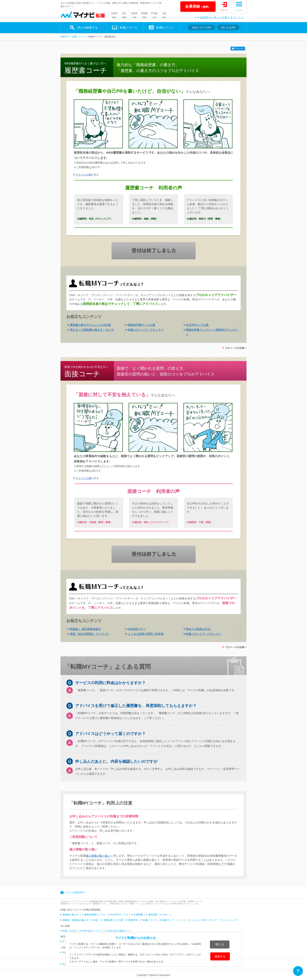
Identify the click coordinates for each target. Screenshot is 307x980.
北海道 (114, 13)
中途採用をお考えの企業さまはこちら (220, 18)
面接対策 (133, 920)
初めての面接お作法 (198, 629)
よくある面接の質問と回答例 (146, 634)
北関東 (134, 13)
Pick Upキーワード (92, 931)
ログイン (224, 10)
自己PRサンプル (119, 915)
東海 (114, 17)
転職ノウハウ (129, 27)
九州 (154, 17)
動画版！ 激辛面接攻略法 (85, 629)
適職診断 (108, 920)
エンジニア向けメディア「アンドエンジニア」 (216, 920)
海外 (164, 17)
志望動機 (138, 915)
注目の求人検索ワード (119, 931)
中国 (134, 17)
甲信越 (154, 13)
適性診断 (153, 915)
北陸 (164, 13)
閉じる (220, 944)
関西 (124, 17)
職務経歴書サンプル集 (142, 325)
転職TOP (65, 37)
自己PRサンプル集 (197, 325)
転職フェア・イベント (174, 920)
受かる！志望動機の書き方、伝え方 (92, 330)
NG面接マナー (137, 629)
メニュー (239, 10)
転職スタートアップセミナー (146, 330)
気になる (228, 27)
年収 (96, 920)
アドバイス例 (83, 175)
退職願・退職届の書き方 (75, 920)
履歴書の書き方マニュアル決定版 (90, 325)
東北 (124, 13)
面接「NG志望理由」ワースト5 (89, 634)
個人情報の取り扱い (98, 856)
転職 (65, 931)
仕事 (121, 920)
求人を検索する (87, 27)
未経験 (66, 952)
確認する (220, 956)
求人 (75, 931)
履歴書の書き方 (71, 915)
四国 (144, 17)
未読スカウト (201, 27)
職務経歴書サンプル (95, 915)
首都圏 (144, 13)
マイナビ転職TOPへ (75, 893)
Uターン (167, 915)
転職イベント (165, 27)
